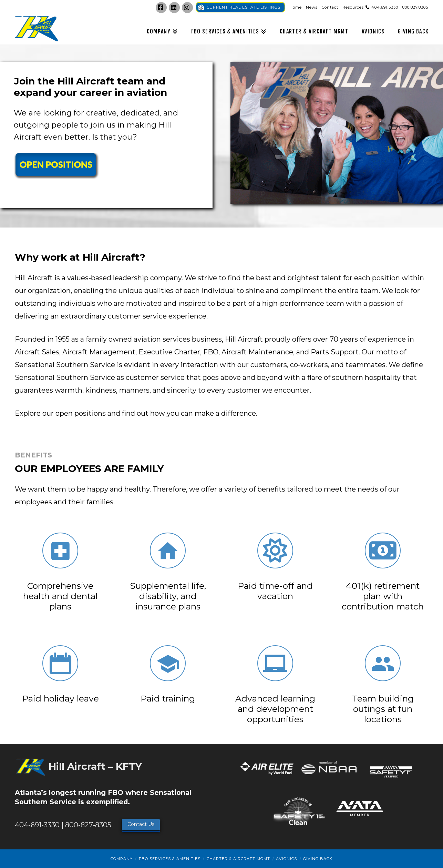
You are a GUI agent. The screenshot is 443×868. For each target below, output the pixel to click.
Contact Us (141, 824)
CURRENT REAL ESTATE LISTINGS (244, 7)
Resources (353, 7)
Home (296, 7)
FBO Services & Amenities (170, 859)
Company (122, 859)
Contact (330, 7)
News (312, 7)
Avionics (286, 859)
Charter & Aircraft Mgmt (238, 859)
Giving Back (318, 859)
